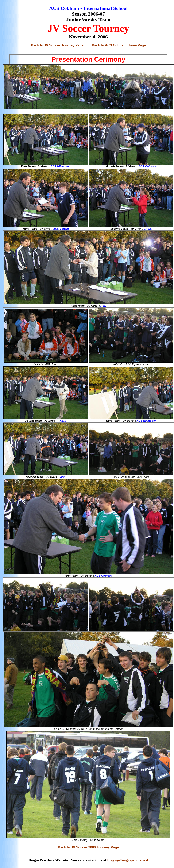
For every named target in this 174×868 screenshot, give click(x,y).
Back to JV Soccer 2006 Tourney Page (88, 847)
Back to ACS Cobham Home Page (119, 45)
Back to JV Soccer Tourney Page (57, 45)
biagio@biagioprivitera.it (128, 860)
